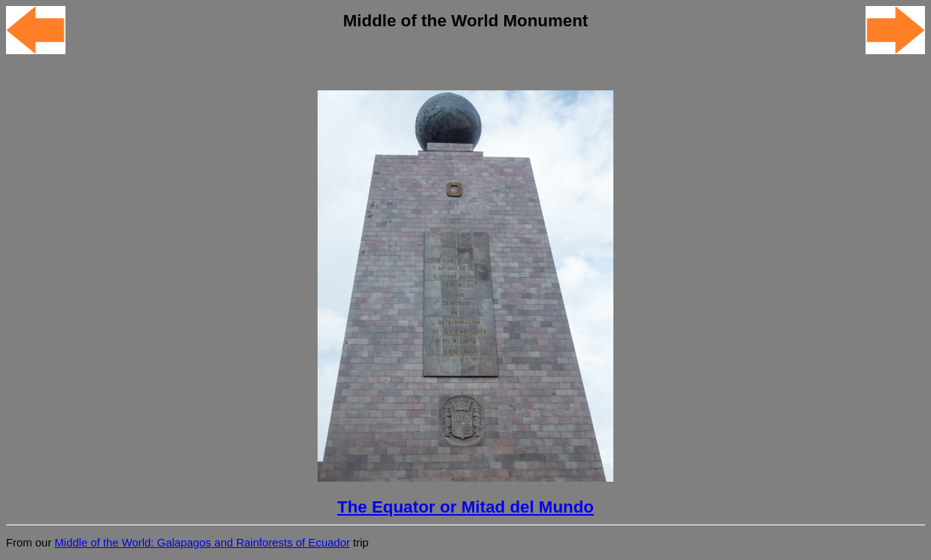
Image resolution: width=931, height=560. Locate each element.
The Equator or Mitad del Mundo (465, 507)
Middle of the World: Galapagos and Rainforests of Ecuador (202, 543)
